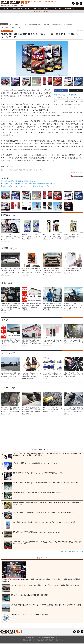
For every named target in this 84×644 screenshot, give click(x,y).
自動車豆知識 (68, 24)
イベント (78, 8)
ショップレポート (15, 24)
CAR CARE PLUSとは (31, 637)
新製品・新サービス (12, 248)
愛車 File (46, 24)
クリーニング (8, 388)
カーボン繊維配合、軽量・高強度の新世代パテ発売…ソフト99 (21, 181)
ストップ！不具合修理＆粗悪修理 (32, 24)
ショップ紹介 (57, 8)
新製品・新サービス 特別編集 (66, 95)
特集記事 (68, 8)
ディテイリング (27, 8)
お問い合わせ (54, 637)
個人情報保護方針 (46, 637)
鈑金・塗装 (37, 8)
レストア (47, 8)
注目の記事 (16, 8)
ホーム (6, 8)
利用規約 (39, 637)
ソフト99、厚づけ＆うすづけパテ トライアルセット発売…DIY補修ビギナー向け (26, 186)
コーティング (8, 353)
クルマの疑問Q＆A (56, 24)
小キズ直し (39, 11)
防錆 (47, 11)
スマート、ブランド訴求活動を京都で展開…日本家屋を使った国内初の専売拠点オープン (29, 184)
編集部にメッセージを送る (77, 108)
